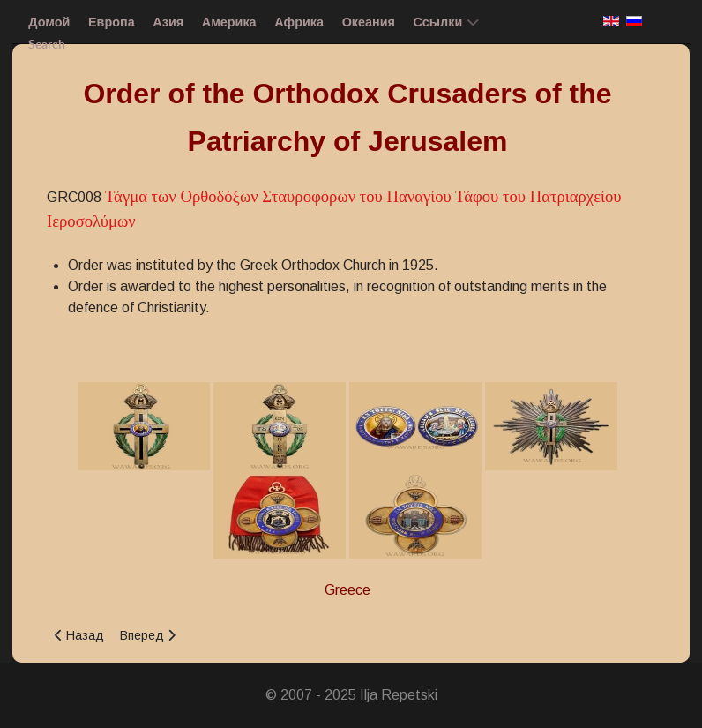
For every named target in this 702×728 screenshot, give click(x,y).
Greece (347, 590)
